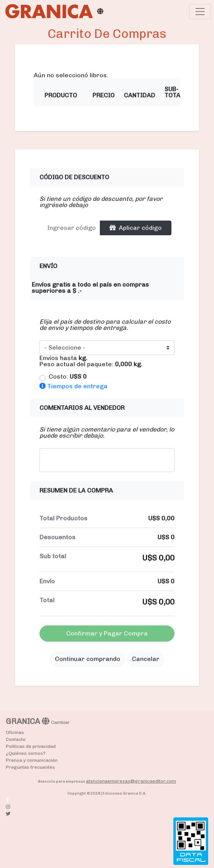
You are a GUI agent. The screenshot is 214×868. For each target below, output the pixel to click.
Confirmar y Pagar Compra (107, 633)
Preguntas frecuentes (30, 767)
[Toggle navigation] (200, 12)
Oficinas (15, 732)
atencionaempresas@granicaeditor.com (131, 781)
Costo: (68, 377)
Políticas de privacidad (31, 746)
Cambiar (61, 722)
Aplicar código (136, 228)
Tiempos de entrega (74, 386)
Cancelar (146, 659)
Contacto (16, 739)
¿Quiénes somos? (26, 753)
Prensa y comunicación (32, 760)
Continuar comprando (88, 659)
